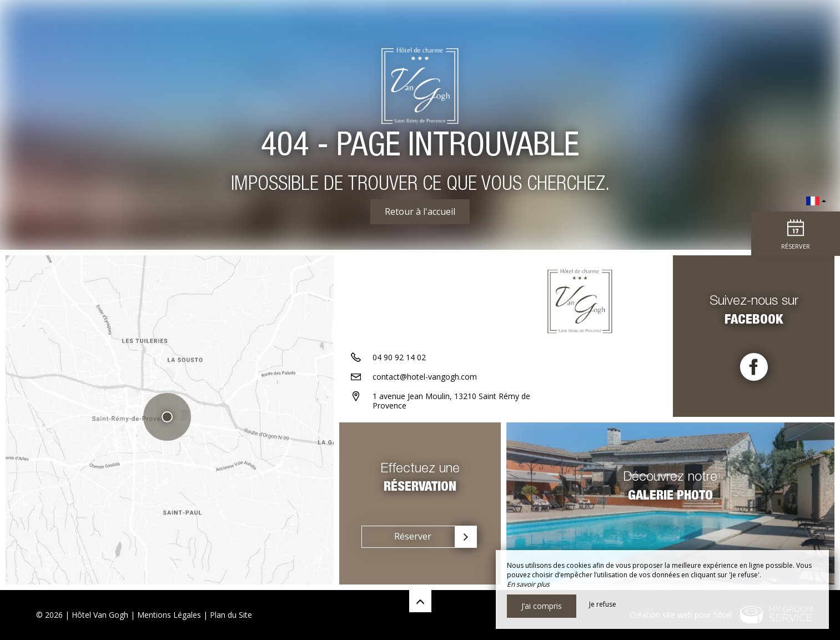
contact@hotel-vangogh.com (425, 377)
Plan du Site (231, 615)
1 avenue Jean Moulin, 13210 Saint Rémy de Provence (451, 401)
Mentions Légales (169, 615)
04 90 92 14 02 (399, 357)
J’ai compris (542, 606)
